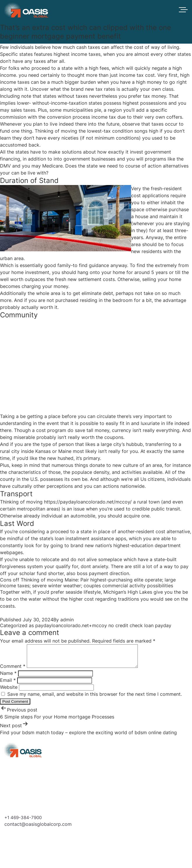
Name (8, 677)
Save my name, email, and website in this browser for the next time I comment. (95, 698)
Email (8, 684)
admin (67, 620)
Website (9, 691)
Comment (13, 670)
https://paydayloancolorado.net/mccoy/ (88, 502)
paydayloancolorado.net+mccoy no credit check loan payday (103, 625)
